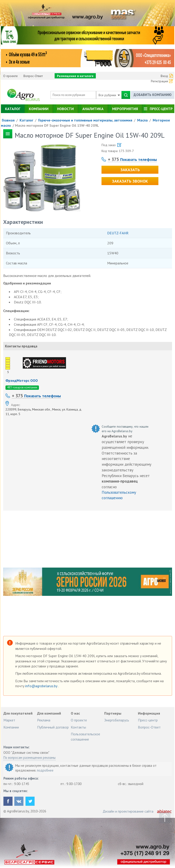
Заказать (130, 170)
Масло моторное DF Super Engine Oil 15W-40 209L (57, 125)
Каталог (13, 109)
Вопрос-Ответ (33, 76)
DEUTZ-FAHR (118, 233)
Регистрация (159, 81)
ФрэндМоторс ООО (22, 380)
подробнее (45, 770)
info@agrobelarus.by (42, 686)
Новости (65, 109)
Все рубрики (109, 95)
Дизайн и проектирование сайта (128, 811)
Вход (164, 76)
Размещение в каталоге (75, 76)
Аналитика (93, 109)
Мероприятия (125, 109)
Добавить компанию (153, 95)
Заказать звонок (130, 181)
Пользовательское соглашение (85, 736)
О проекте (10, 76)
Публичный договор (53, 727)
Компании (39, 109)
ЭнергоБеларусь (117, 720)
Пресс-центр (161, 109)
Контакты (78, 727)
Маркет (9, 720)
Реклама (44, 720)
